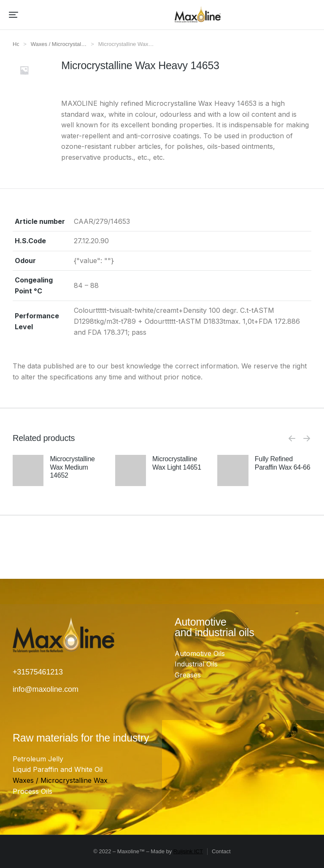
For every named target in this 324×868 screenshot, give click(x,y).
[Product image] (28, 484)
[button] (13, 15)
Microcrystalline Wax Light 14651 (177, 463)
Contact (221, 851)
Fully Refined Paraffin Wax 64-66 (283, 463)
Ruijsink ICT (188, 851)
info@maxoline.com (46, 689)
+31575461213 (38, 672)
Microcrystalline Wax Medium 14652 (72, 467)
